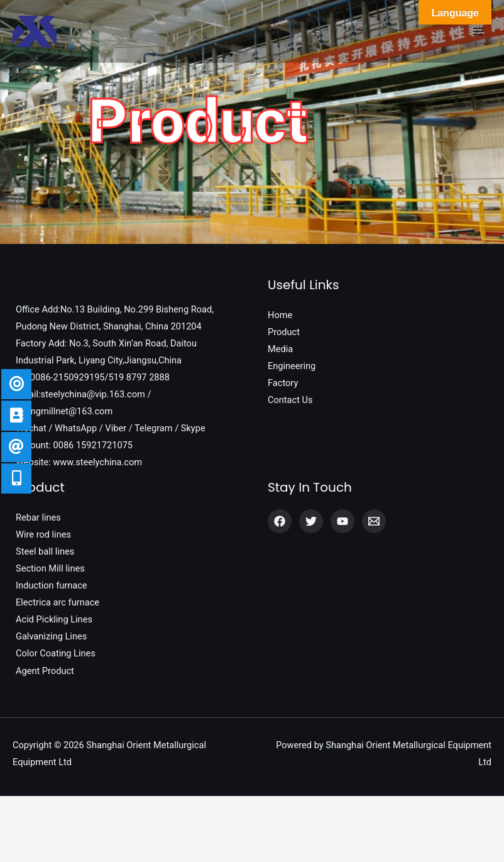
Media (280, 349)
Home (280, 315)
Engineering (292, 366)
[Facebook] (280, 521)
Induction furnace (52, 585)
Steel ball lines (45, 551)
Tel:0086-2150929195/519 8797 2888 (93, 377)
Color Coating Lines (56, 653)
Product (284, 332)
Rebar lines (38, 517)
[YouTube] (342, 521)
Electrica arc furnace (58, 602)
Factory (283, 383)
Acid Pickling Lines (54, 619)
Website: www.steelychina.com (79, 462)
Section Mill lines (50, 568)
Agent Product (45, 671)
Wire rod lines (43, 534)
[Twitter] (311, 521)
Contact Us (290, 400)
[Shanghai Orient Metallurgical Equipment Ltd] (35, 31)
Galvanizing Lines (51, 636)
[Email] (374, 521)
